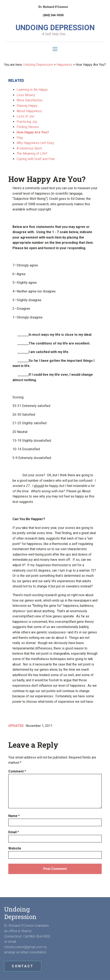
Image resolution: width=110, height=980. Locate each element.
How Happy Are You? (33, 132)
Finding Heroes (28, 127)
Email (14, 832)
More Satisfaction (30, 100)
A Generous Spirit (29, 148)
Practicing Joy (27, 122)
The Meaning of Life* (32, 154)
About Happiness (29, 111)
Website (15, 848)
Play (20, 138)
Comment (17, 771)
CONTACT (23, 966)
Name (14, 816)
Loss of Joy (25, 116)
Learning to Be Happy (32, 90)
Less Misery (26, 95)
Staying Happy (27, 106)
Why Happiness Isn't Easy (35, 143)
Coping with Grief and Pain (36, 159)
